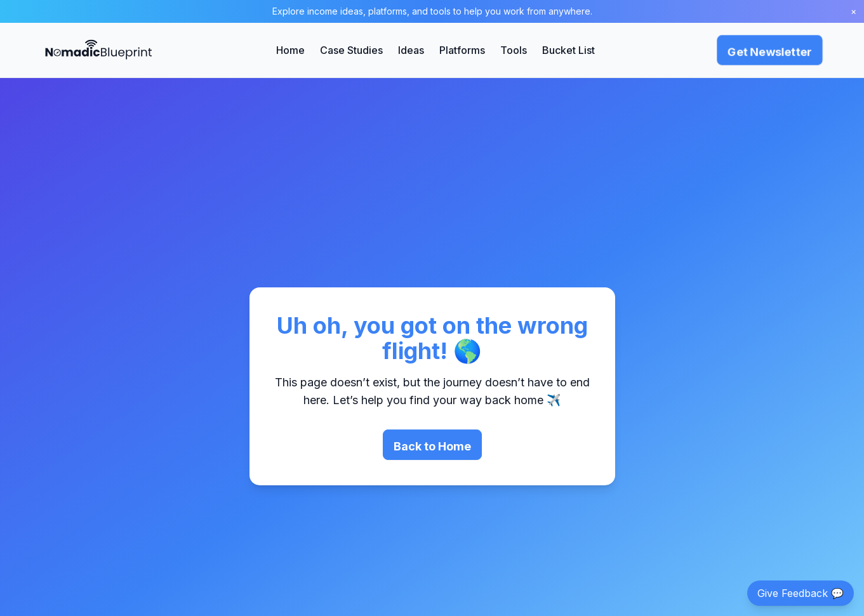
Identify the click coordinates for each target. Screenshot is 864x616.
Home (290, 50)
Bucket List (568, 50)
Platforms (462, 50)
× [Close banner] (854, 11)
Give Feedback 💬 (801, 593)
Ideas (411, 50)
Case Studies (351, 50)
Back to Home (432, 446)
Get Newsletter (770, 52)
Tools (514, 50)
